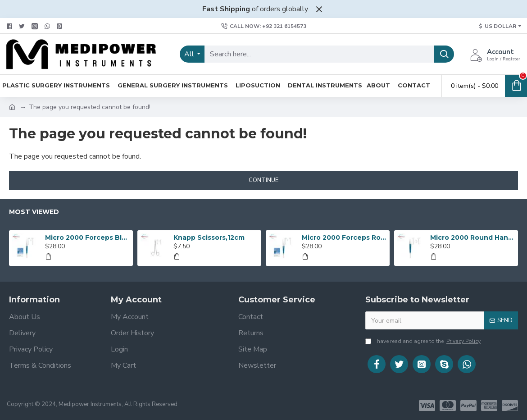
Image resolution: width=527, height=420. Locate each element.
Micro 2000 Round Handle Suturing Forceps (472, 237)
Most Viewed (34, 212)
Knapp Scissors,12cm (209, 237)
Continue (263, 180)
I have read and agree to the (424, 341)
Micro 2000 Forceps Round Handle (344, 237)
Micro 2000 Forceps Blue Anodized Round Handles (87, 237)
